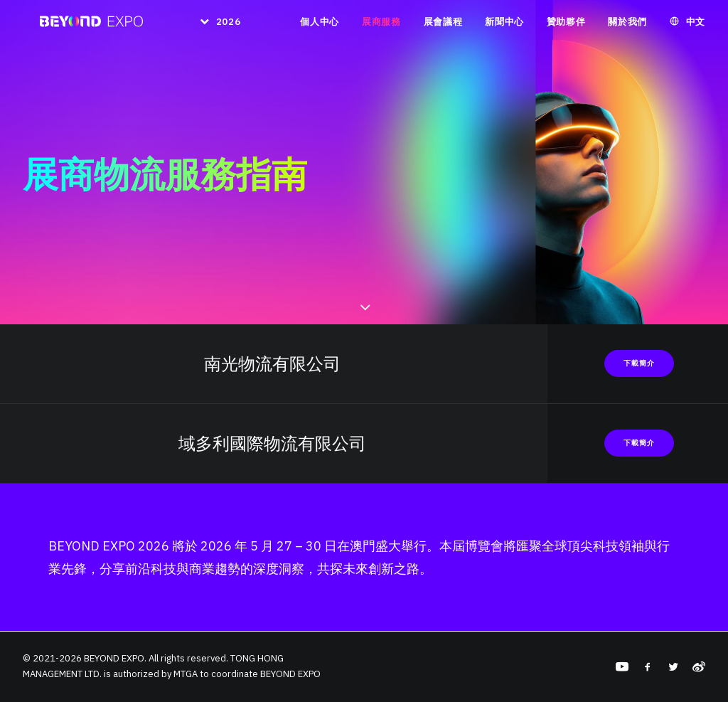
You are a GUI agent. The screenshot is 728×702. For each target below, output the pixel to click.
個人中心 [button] (320, 27)
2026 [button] (226, 27)
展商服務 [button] (381, 27)
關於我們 (627, 27)
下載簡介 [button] (639, 363)
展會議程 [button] (443, 27)
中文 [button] (696, 27)
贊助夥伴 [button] (566, 27)
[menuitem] (212, 27)
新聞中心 (504, 27)
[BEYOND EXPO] (86, 27)
